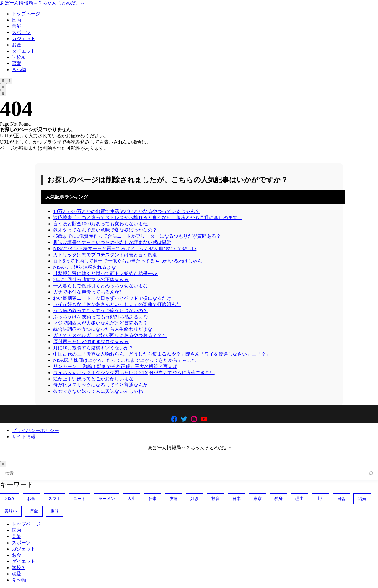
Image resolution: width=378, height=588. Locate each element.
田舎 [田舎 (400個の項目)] (341, 499)
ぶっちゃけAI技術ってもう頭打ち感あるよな (101, 317)
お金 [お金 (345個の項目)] (31, 499)
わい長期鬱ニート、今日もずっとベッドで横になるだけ (112, 298)
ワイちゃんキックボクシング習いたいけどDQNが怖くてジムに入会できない (134, 373)
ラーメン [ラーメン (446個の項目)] (107, 499)
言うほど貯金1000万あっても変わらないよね (100, 224)
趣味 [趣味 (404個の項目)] (55, 511)
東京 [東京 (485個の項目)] (258, 499)
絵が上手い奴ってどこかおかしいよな (93, 379)
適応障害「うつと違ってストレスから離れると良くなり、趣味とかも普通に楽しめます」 (148, 218)
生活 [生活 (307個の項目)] (320, 499)
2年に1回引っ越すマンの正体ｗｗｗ (91, 280)
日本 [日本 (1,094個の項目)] (237, 499)
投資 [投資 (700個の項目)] (216, 499)
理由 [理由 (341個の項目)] (299, 499)
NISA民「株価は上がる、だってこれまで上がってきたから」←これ (125, 360)
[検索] (371, 474)
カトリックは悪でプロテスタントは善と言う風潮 (105, 255)
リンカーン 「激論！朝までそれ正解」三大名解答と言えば (115, 366)
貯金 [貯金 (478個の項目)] (34, 511)
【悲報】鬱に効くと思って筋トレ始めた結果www (106, 273)
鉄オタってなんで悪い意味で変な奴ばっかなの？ (105, 230)
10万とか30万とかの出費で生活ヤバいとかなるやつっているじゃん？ (126, 211)
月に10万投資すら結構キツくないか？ (93, 348)
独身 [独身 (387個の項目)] (278, 499)
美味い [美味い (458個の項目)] (11, 511)
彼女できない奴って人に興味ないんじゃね (98, 391)
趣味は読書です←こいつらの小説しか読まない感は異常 (112, 242)
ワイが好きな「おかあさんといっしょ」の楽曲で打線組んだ (117, 304)
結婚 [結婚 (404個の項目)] (362, 499)
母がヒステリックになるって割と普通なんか (100, 385)
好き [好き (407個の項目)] (195, 499)
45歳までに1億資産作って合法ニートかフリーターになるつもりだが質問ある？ (137, 236)
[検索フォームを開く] (3, 81)
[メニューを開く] (9, 81)
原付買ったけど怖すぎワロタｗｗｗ (91, 342)
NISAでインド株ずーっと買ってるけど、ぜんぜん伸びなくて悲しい (125, 249)
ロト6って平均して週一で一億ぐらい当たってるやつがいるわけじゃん (128, 261)
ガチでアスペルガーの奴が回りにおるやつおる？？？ (110, 335)
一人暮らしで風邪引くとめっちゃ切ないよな (100, 286)
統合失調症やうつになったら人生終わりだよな (103, 329)
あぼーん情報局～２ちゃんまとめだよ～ (43, 3)
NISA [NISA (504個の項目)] (9, 498)
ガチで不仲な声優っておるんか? (87, 292)
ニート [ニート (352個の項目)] (79, 499)
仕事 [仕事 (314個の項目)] (153, 499)
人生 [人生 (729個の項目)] (132, 499)
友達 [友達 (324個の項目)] (174, 499)
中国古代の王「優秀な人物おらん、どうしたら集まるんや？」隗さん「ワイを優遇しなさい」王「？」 (162, 354)
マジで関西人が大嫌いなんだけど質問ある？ (100, 323)
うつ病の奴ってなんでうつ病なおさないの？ (100, 311)
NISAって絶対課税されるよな (85, 267)
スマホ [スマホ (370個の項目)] (54, 499)
